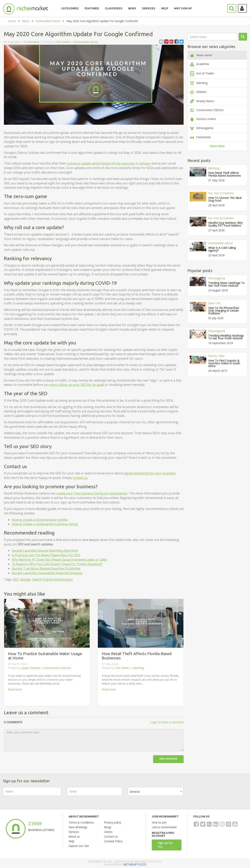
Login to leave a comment (167, 722)
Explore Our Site (79, 846)
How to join (159, 822)
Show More (217, 146)
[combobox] (156, 791)
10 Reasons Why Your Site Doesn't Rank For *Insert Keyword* (57, 564)
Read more (15, 689)
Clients (108, 832)
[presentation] (219, 795)
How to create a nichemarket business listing (45, 524)
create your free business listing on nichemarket (92, 493)
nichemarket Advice (48, 21)
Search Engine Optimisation (53, 579)
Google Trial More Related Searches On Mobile (46, 568)
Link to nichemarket (164, 827)
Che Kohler (63, 42)
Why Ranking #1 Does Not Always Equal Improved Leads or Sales (59, 559)
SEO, (16, 579)
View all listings (78, 827)
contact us (80, 478)
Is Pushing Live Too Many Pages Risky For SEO (46, 555)
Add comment (168, 759)
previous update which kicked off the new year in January (109, 163)
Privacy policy (113, 822)
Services (74, 832)
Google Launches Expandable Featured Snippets (47, 573)
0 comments (31, 42)
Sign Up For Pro (165, 845)
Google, (26, 579)
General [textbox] (135, 792)
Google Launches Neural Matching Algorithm (45, 551)
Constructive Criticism (57, 668)
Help (71, 841)
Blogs (108, 827)
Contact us (111, 836)
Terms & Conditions (81, 822)
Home (12, 21)
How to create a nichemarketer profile (40, 520)
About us (74, 836)
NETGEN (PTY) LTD (135, 864)
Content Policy (113, 841)
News (26, 21)
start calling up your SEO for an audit (78, 385)
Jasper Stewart (31, 668)
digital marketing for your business (150, 473)
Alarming (138, 668)
